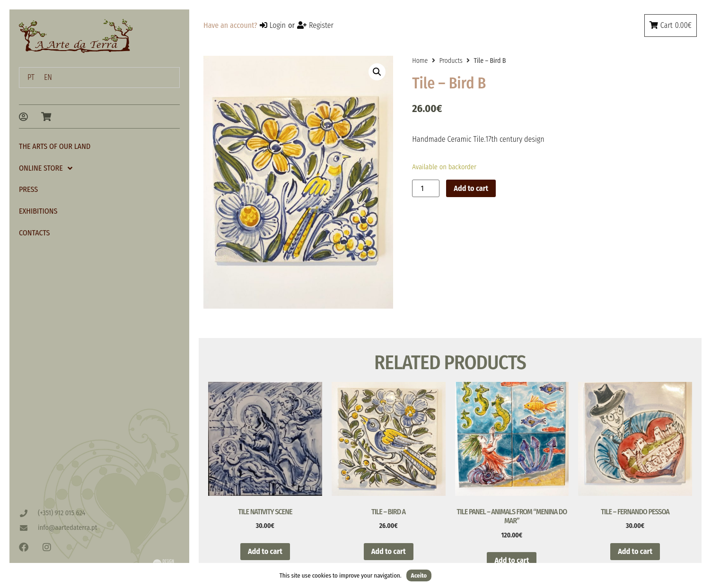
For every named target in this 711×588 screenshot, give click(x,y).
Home (420, 61)
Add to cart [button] (265, 551)
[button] (377, 72)
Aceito (419, 575)
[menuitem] (31, 78)
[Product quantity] (426, 188)
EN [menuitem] (48, 77)
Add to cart (471, 188)
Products (451, 61)
